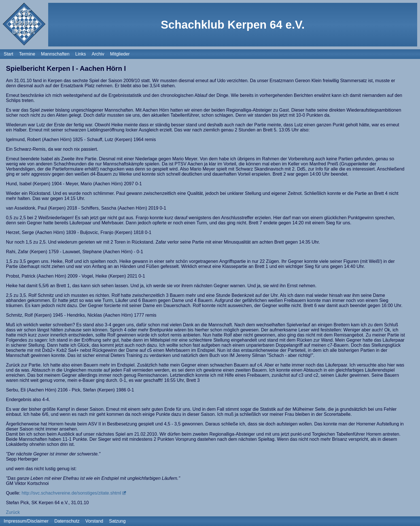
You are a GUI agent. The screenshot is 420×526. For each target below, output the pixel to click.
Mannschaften (55, 54)
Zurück (13, 512)
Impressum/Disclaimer (26, 521)
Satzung (117, 521)
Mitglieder (120, 54)
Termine (27, 54)
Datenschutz (67, 521)
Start (9, 54)
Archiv (98, 54)
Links (81, 54)
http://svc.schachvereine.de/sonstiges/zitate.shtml (71, 493)
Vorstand (94, 521)
